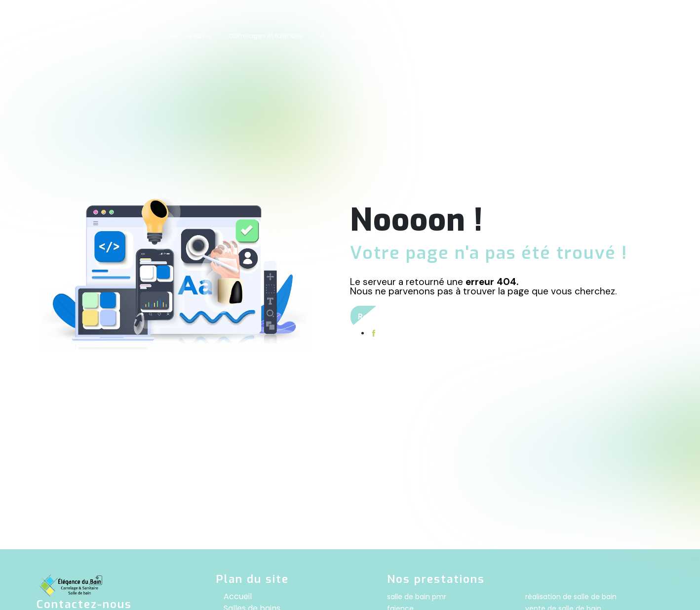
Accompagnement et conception (375, 36)
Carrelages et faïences (266, 36)
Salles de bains (186, 36)
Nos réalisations (526, 36)
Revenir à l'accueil (393, 316)
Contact (582, 36)
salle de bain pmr (417, 597)
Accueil (132, 36)
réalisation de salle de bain (571, 597)
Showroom (465, 36)
